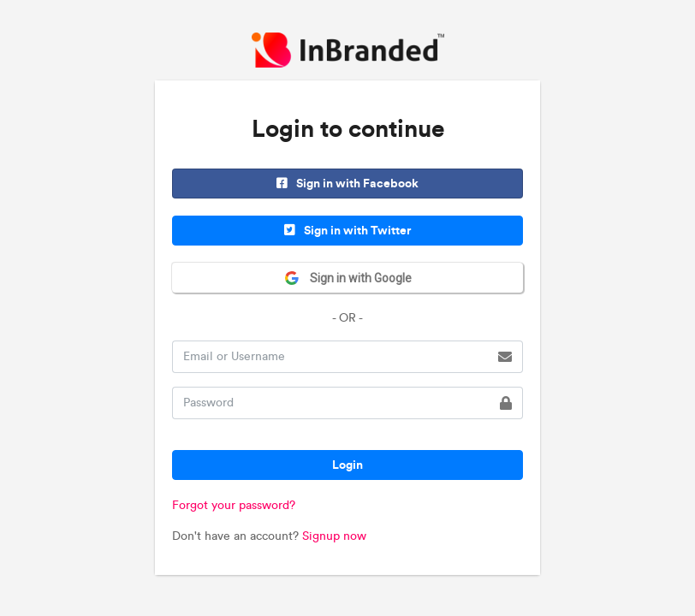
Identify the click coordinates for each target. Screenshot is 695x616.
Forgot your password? (234, 505)
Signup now (334, 536)
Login (347, 465)
